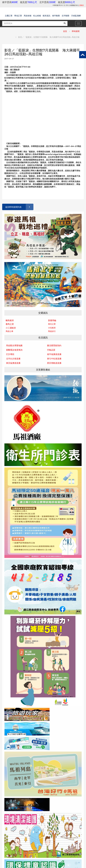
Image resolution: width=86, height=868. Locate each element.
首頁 (65, 31)
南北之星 (52, 324)
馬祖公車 (9, 331)
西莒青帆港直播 (54, 363)
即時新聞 (76, 31)
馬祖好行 (52, 331)
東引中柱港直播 (54, 359)
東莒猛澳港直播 (13, 363)
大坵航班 (52, 328)
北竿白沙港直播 (13, 359)
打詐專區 (10, 354)
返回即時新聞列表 (19, 207)
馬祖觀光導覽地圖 (14, 346)
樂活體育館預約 (54, 346)
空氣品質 (51, 350)
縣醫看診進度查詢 (14, 350)
